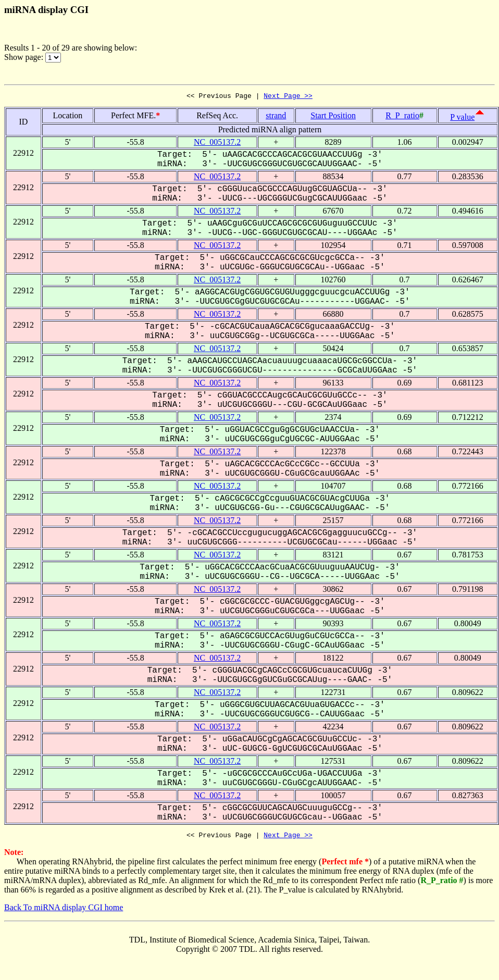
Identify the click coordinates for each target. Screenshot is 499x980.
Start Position (333, 117)
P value (462, 119)
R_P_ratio (402, 117)
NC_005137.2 (217, 144)
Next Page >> (288, 97)
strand (276, 117)
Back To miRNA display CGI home (64, 910)
